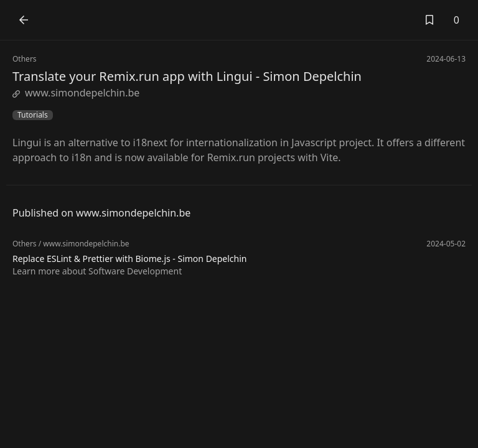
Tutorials (33, 115)
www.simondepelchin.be (76, 93)
